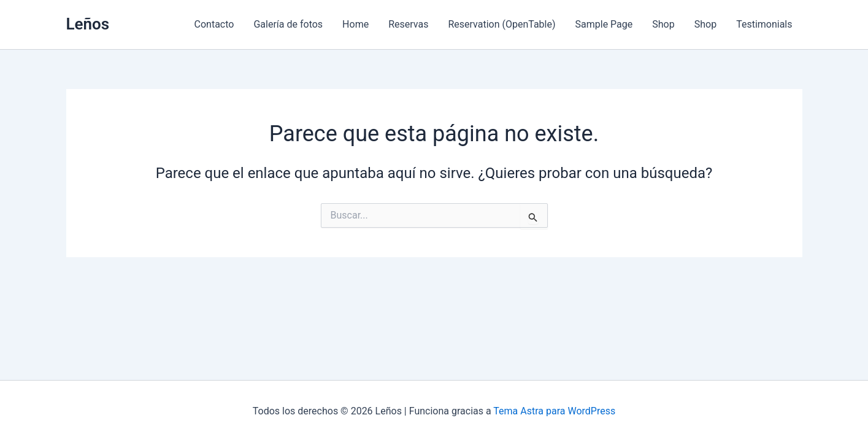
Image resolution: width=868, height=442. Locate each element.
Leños (88, 24)
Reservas (408, 24)
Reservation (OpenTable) (501, 24)
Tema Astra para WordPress (554, 411)
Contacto (214, 24)
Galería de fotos (288, 24)
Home (355, 24)
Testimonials (764, 24)
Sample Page (604, 24)
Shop (663, 24)
